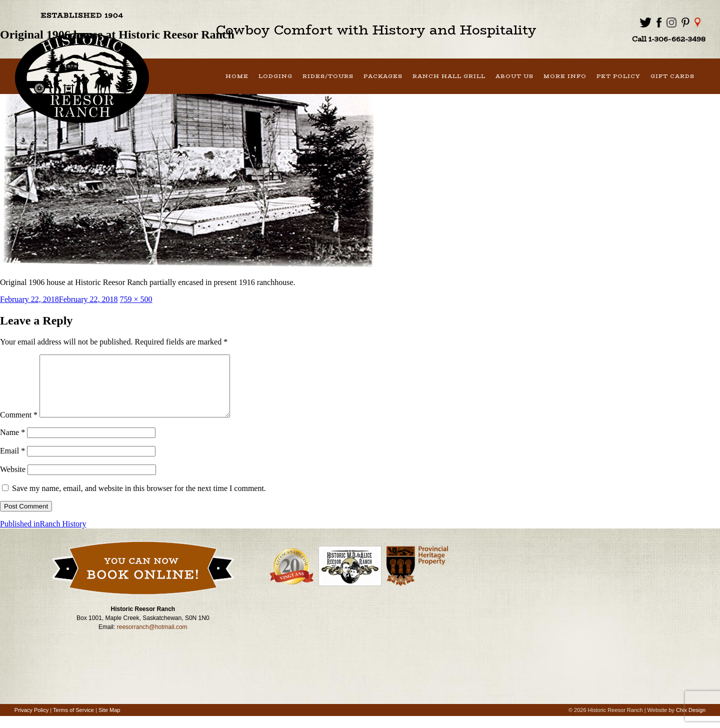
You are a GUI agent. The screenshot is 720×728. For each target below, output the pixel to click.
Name (12, 444)
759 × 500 (136, 299)
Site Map (109, 722)
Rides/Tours (328, 76)
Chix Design (691, 722)
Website (13, 481)
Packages (383, 76)
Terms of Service (73, 722)
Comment (19, 427)
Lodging (275, 76)
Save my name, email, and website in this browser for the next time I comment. (139, 500)
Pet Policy (618, 76)
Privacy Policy (31, 722)
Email (12, 463)
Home (237, 76)
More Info (565, 76)
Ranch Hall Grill (449, 76)
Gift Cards (672, 76)
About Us (514, 76)
